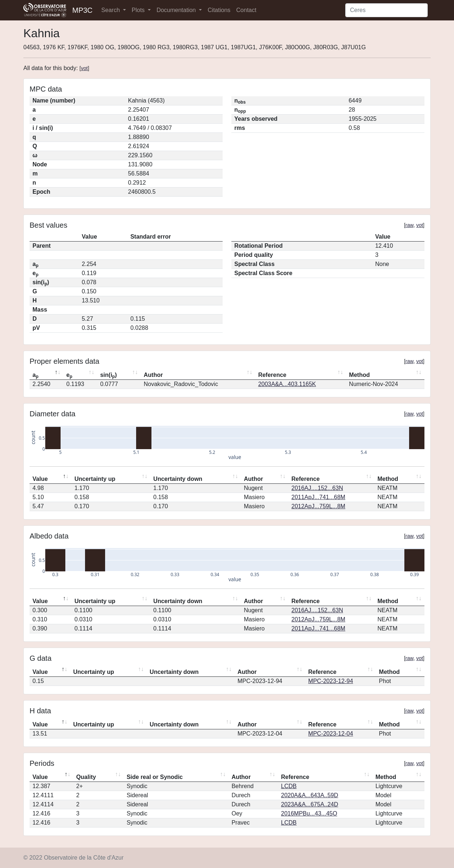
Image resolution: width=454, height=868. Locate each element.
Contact (246, 10)
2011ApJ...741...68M (319, 497)
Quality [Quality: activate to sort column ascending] (86, 777)
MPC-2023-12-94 (331, 681)
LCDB (289, 786)
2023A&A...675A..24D (310, 804)
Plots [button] (139, 10)
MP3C (82, 10)
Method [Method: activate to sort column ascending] (359, 375)
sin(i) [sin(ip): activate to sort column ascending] (108, 375)
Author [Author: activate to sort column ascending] (153, 375)
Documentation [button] (177, 10)
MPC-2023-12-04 (331, 734)
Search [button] (111, 10)
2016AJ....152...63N (317, 488)
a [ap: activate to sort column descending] (35, 375)
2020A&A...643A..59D (310, 795)
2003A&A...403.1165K (287, 384)
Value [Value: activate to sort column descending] (40, 479)
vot (84, 68)
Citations (219, 10)
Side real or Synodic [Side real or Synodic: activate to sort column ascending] (155, 777)
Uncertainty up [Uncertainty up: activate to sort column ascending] (95, 479)
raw (409, 225)
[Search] (386, 10)
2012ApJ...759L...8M (319, 506)
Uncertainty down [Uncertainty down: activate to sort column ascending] (178, 479)
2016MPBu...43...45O (309, 813)
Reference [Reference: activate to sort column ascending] (272, 375)
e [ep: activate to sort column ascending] (69, 375)
